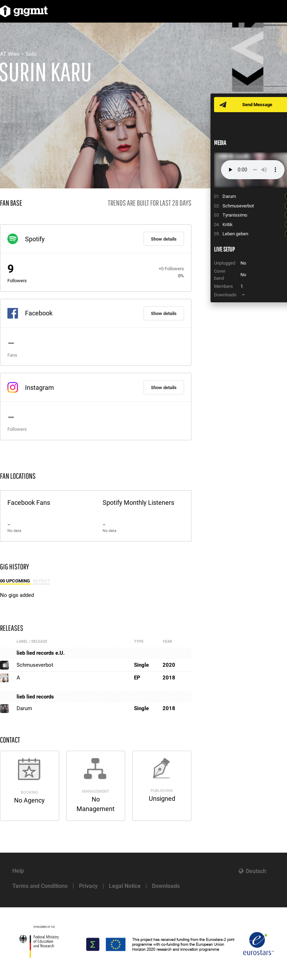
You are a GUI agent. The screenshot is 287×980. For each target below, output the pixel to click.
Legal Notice (125, 886)
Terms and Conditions (40, 886)
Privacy (88, 886)
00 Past (41, 581)
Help (18, 871)
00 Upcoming (16, 581)
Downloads (166, 886)
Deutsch (256, 871)
